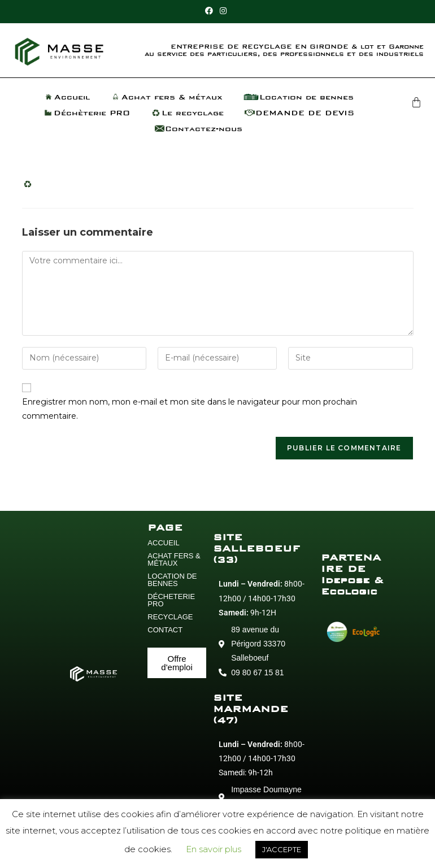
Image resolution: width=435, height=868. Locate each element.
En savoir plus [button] (214, 849)
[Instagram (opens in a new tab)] (223, 11)
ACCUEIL (163, 543)
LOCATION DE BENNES (172, 580)
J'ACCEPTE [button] (282, 849)
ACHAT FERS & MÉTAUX (174, 559)
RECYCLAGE (170, 617)
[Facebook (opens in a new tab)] (211, 11)
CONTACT (165, 630)
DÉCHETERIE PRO (171, 600)
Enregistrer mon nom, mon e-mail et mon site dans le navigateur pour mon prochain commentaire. (190, 409)
